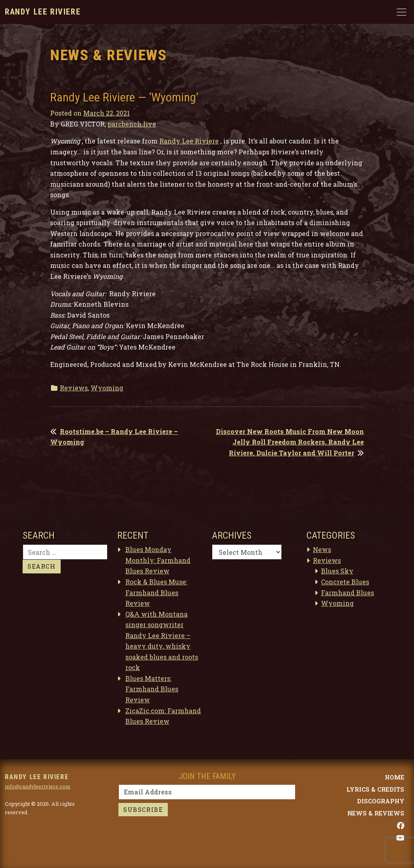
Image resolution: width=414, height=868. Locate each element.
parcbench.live (132, 124)
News (322, 549)
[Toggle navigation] (401, 12)
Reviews (74, 388)
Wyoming (107, 388)
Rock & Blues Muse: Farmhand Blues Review (156, 592)
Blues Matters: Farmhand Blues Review (152, 689)
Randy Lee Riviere (43, 12)
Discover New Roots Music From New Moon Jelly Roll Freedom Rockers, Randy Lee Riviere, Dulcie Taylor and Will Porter (290, 442)
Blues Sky (337, 571)
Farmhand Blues (347, 593)
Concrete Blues (345, 582)
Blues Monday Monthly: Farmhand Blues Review (158, 560)
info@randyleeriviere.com (38, 786)
